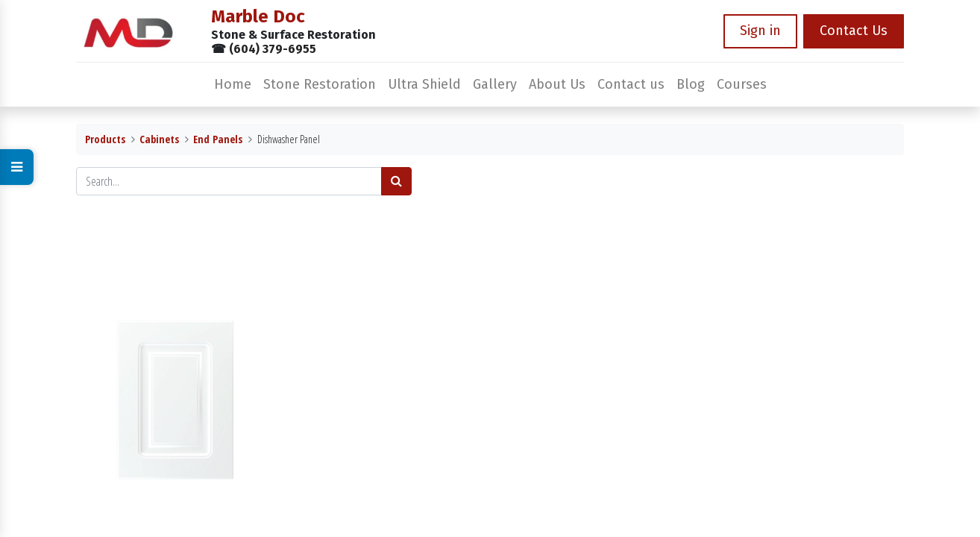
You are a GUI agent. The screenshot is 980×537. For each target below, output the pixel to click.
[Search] (396, 181)
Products (105, 139)
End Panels (218, 139)
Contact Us (854, 31)
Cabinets (159, 139)
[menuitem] (233, 85)
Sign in (760, 31)
